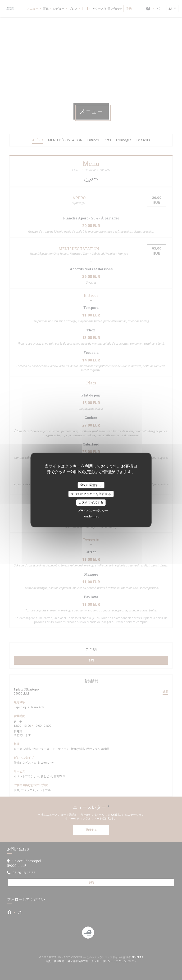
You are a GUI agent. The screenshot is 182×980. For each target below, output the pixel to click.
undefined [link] (92, 516)
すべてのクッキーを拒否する (91, 494)
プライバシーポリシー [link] (93, 511)
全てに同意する (91, 485)
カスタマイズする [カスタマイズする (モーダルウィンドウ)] (91, 502)
